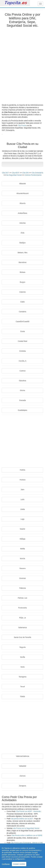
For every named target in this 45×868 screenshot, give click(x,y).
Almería (22, 203)
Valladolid (23, 766)
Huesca (22, 480)
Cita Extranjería (37, 173)
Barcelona (22, 262)
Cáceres (22, 292)
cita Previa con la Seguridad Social (26, 828)
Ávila (22, 233)
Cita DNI (26, 173)
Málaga (23, 539)
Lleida (22, 509)
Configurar (6, 864)
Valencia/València (22, 756)
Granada (22, 400)
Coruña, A (22, 361)
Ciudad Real (22, 341)
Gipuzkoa (22, 381)
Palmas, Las (22, 598)
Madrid (22, 529)
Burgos (22, 282)
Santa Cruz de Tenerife (22, 637)
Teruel (22, 687)
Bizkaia (22, 272)
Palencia (23, 588)
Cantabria (22, 312)
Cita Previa (22, 125)
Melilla (23, 549)
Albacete (22, 184)
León (22, 499)
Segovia (22, 647)
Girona (22, 390)
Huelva (23, 470)
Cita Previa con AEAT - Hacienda (28, 811)
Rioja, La (22, 618)
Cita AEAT (16, 173)
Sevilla (22, 657)
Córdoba (23, 351)
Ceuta (22, 331)
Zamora (22, 776)
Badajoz (22, 243)
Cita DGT (6, 173)
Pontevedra (23, 608)
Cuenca (22, 371)
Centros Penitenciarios (33, 175)
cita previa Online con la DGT (22, 819)
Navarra (23, 568)
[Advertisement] (23, 65)
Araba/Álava (22, 213)
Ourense (23, 578)
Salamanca (22, 627)
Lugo (22, 519)
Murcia (22, 559)
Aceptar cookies (19, 864)
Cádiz (23, 302)
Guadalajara (22, 410)
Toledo (22, 696)
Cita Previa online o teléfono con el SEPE (27, 835)
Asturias (22, 223)
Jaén (22, 490)
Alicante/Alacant (22, 193)
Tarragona (22, 677)
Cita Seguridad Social (14, 175)
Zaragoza (22, 786)
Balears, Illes (22, 253)
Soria (22, 667)
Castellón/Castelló (22, 321)
